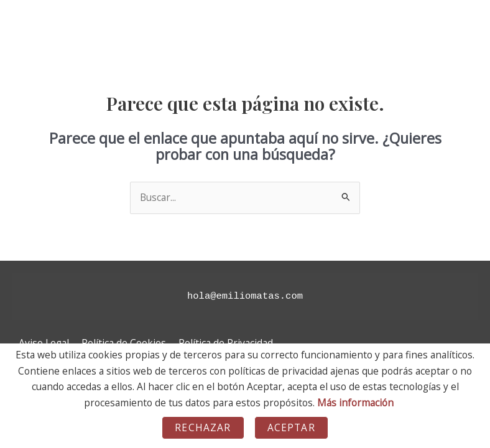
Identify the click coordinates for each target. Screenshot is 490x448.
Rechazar (203, 427)
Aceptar (291, 427)
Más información (355, 403)
